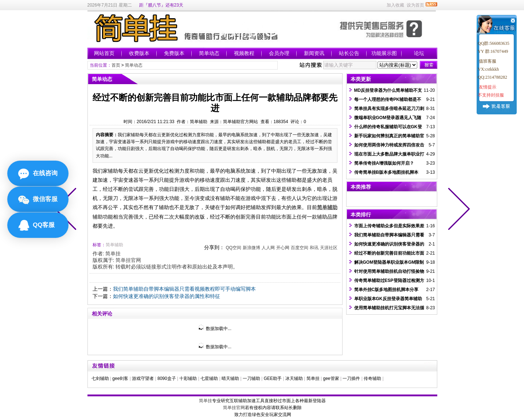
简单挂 (113, 254)
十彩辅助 (188, 378)
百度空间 (300, 248)
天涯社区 (329, 248)
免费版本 (174, 53)
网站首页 (104, 53)
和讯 (314, 248)
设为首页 (415, 5)
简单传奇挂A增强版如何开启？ (384, 163)
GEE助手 (273, 378)
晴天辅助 (230, 378)
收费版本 (139, 53)
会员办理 (279, 53)
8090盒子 (167, 378)
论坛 (419, 53)
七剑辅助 (100, 378)
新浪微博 (251, 248)
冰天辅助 (294, 378)
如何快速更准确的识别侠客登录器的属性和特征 (167, 296)
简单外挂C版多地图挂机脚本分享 (386, 290)
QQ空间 (233, 248)
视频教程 (244, 53)
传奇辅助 (372, 378)
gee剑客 (120, 378)
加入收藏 (395, 5)
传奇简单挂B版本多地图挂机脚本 (386, 172)
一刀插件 (351, 378)
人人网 (268, 248)
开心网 (283, 248)
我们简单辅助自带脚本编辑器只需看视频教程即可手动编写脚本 (184, 289)
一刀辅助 (251, 378)
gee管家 (331, 378)
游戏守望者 (143, 378)
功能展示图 (384, 53)
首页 (116, 65)
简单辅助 (114, 245)
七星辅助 (209, 378)
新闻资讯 (314, 53)
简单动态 (209, 53)
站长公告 (349, 53)
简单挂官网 (128, 260)
